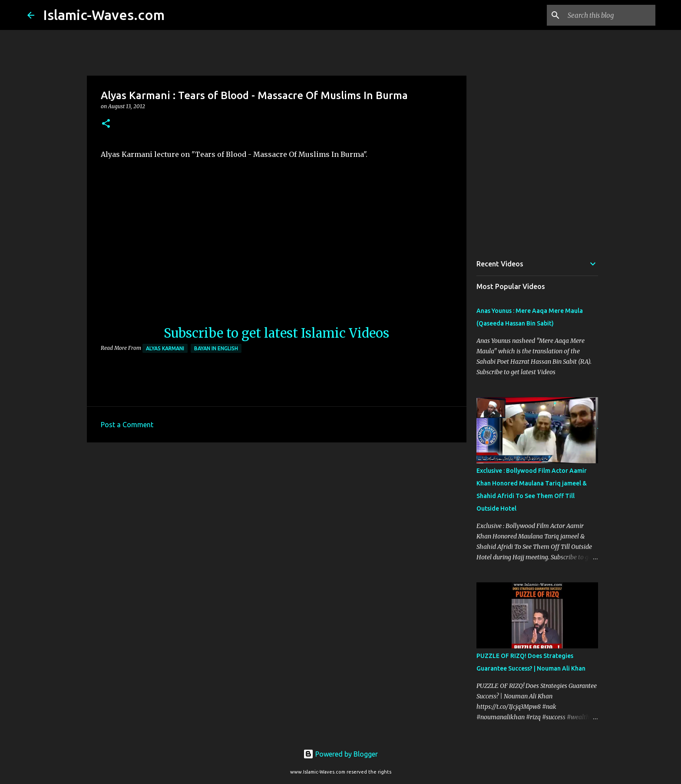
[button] (106, 124)
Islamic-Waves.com (104, 15)
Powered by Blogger (340, 754)
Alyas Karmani (165, 348)
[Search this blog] (610, 15)
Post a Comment (127, 425)
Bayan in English (216, 348)
